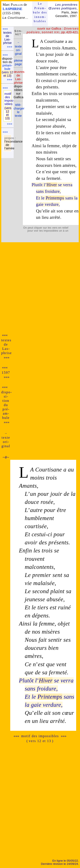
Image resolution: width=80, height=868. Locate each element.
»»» (10, 47)
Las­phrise (7, 351)
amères (69, 165)
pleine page (18, 62)
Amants (68, 48)
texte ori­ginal (18, 48)
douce (41, 61)
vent (64, 172)
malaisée (44, 113)
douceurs (44, 165)
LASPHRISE (12, 9)
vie (74, 107)
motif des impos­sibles (7, 99)
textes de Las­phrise (7, 38)
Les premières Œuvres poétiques (63, 6)
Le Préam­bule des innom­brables (40, 12)
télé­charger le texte (19, 110)
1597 (6, 373)
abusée (59, 126)
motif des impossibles (40, 736)
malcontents (47, 100)
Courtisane (54, 41)
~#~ (6, 457)
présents (51, 87)
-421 (75, 32)
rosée (53, 61)
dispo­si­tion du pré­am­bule (7, 405)
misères (50, 152)
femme (53, 146)
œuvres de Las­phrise (19, 77)
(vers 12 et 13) (7, 74)
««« (5, 29)
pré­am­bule (7, 67)
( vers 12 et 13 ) (40, 741)
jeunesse (44, 126)
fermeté (53, 178)
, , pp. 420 (53, 30)
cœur (68, 211)
